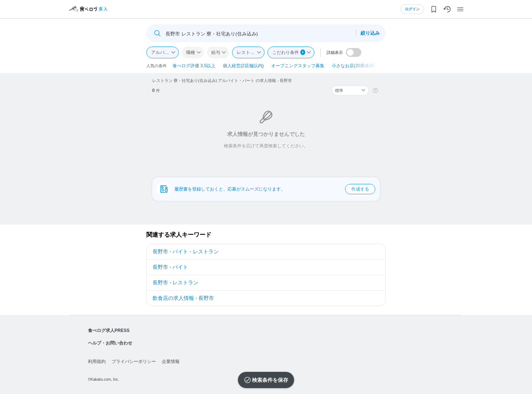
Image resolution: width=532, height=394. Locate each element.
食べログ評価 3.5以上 (194, 66)
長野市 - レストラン (175, 282)
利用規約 (97, 362)
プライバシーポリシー (134, 362)
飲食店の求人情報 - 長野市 (183, 298)
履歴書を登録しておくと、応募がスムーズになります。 (275, 189)
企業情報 (171, 362)
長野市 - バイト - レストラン (186, 251)
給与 (216, 52)
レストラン (248, 52)
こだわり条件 (289, 52)
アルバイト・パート (165, 52)
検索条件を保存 (270, 380)
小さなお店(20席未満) (353, 66)
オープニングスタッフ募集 (298, 66)
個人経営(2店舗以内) (243, 66)
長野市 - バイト (170, 267)
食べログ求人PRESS (109, 330)
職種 (191, 52)
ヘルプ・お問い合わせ (110, 343)
